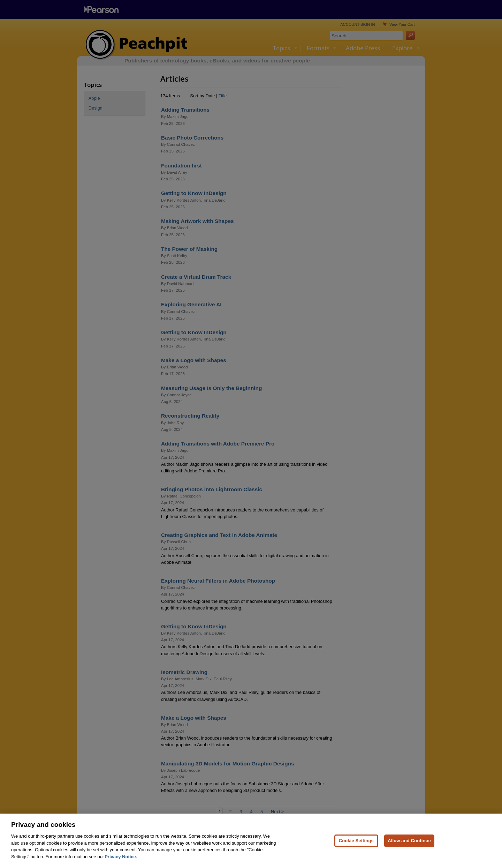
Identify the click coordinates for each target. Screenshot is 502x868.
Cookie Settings (356, 848)
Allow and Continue (409, 848)
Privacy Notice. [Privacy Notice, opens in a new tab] (121, 864)
